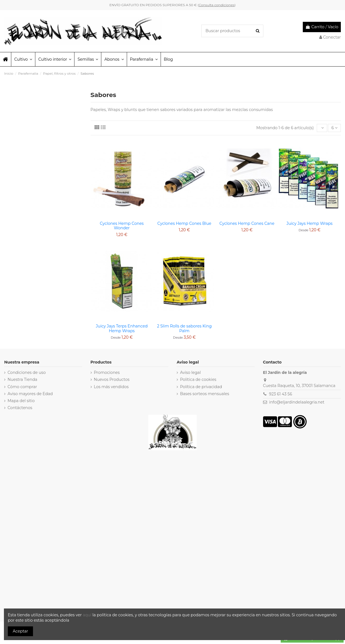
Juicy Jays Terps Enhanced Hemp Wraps (122, 328)
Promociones (107, 372)
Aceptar (21, 631)
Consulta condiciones (217, 5)
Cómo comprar (22, 387)
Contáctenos (20, 408)
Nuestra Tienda (22, 379)
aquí (88, 615)
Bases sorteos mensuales (205, 394)
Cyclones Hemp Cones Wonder (122, 226)
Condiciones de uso (27, 372)
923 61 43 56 (280, 394)
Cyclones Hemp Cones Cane (247, 223)
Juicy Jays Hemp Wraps (310, 223)
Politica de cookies (198, 379)
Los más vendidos (111, 387)
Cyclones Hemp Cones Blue (184, 223)
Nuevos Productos (112, 379)
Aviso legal (190, 372)
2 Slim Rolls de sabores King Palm (184, 328)
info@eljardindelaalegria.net (297, 402)
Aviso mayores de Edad (30, 394)
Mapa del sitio (21, 401)
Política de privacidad (201, 387)
